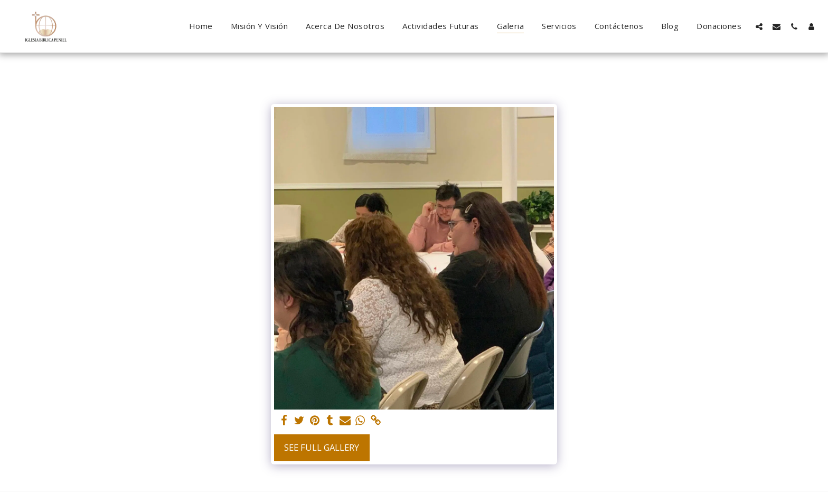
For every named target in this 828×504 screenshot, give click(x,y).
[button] (759, 26)
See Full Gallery (322, 447)
